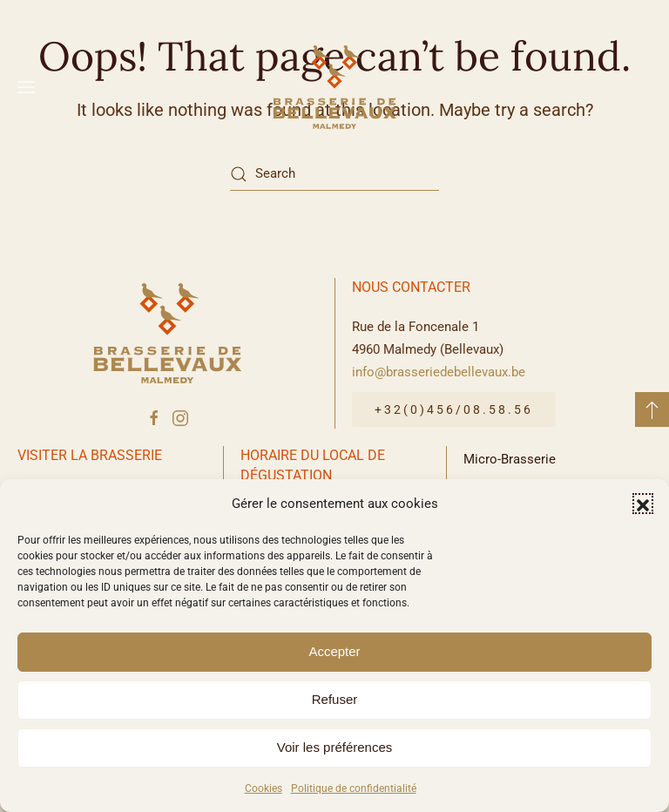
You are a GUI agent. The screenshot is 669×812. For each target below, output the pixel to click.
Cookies (264, 788)
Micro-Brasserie (510, 459)
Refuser (335, 699)
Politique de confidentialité (354, 788)
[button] (643, 504)
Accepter (334, 651)
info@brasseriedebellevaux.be (439, 372)
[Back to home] (334, 87)
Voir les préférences (335, 747)
